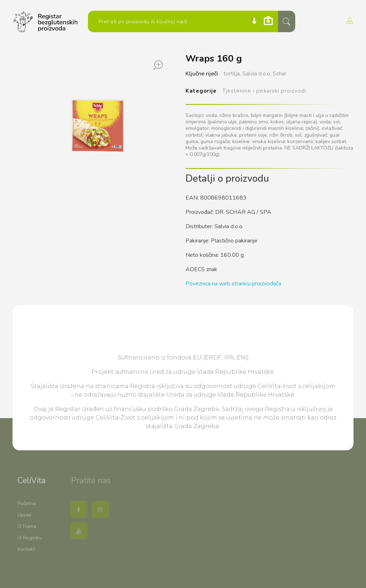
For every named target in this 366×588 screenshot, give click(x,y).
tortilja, (232, 74)
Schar (280, 74)
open (158, 65)
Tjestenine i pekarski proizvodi (264, 91)
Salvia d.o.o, (257, 74)
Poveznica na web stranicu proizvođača (233, 284)
